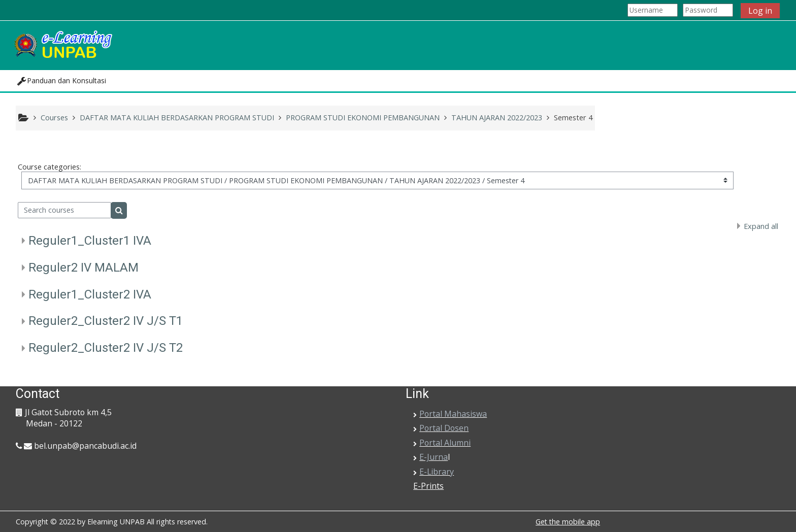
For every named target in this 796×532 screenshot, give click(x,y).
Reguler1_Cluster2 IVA (90, 294)
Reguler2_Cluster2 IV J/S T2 (106, 348)
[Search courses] (65, 210)
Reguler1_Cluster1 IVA (90, 241)
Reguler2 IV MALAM (84, 268)
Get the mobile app (568, 522)
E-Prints (428, 486)
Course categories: (49, 167)
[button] (62, 81)
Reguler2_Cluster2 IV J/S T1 (106, 321)
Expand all (761, 226)
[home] (62, 44)
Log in (760, 11)
